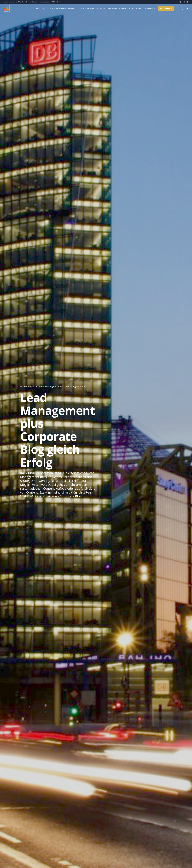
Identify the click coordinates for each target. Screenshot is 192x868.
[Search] (180, 9)
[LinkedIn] (184, 2)
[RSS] (187, 2)
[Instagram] (180, 2)
